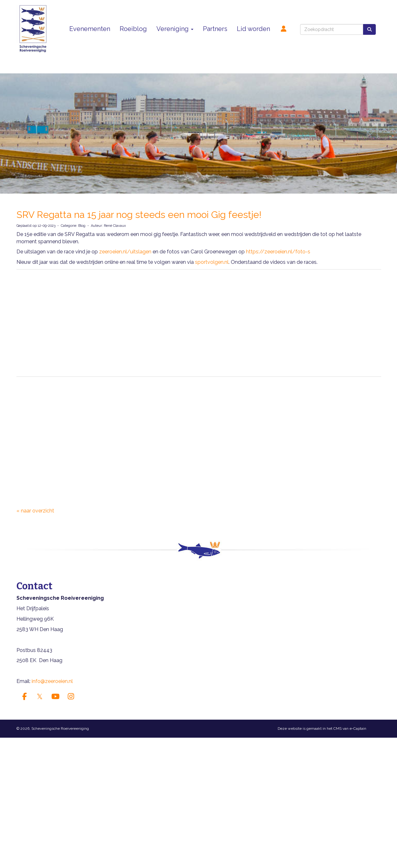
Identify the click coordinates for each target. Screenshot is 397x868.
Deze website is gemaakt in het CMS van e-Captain (322, 728)
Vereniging (175, 29)
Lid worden (253, 29)
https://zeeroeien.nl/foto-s (278, 252)
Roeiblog (133, 29)
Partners (215, 29)
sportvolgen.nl (212, 262)
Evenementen (90, 29)
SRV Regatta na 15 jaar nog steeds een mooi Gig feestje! (139, 215)
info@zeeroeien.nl (52, 681)
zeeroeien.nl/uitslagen (125, 252)
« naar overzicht (35, 511)
